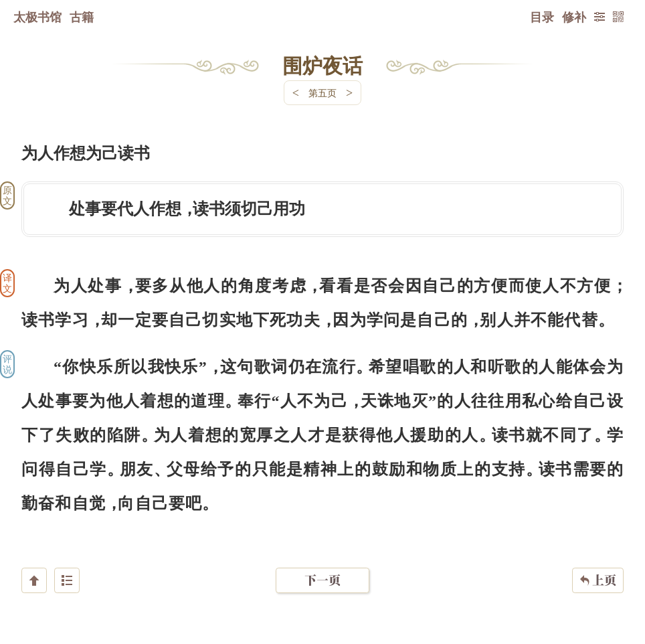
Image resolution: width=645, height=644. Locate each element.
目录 (542, 17)
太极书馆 (37, 17)
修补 (574, 17)
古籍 (82, 17)
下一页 (322, 564)
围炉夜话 (322, 65)
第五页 (322, 93)
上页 (598, 564)
